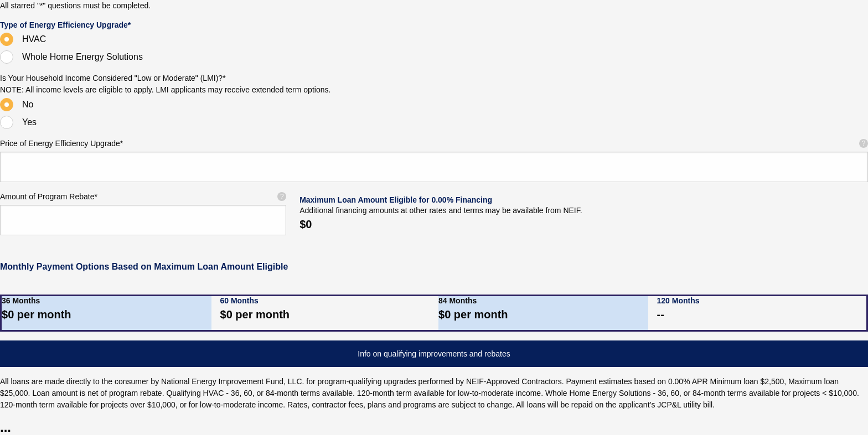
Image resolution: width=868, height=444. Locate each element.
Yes (29, 122)
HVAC (34, 39)
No (28, 104)
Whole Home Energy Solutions (82, 57)
